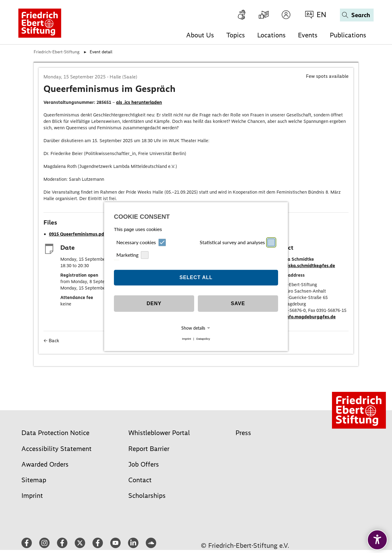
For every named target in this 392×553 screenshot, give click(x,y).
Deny (154, 303)
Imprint (186, 339)
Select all (196, 277)
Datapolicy (203, 339)
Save (238, 303)
